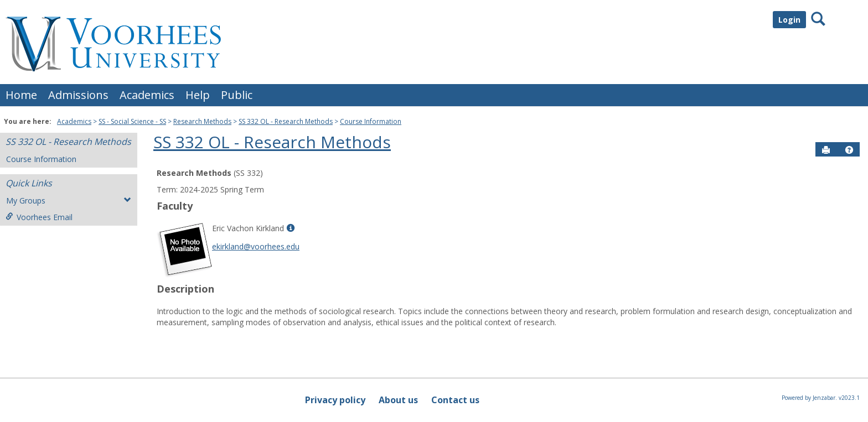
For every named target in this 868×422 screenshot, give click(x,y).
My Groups (69, 200)
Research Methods (202, 121)
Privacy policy (335, 400)
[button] (849, 150)
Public (237, 95)
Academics (147, 95)
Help (198, 95)
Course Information (371, 121)
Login (789, 20)
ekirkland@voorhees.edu (256, 246)
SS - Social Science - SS (132, 121)
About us (398, 400)
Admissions (78, 95)
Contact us (455, 400)
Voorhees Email (39, 217)
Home (21, 95)
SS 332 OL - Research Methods (286, 121)
